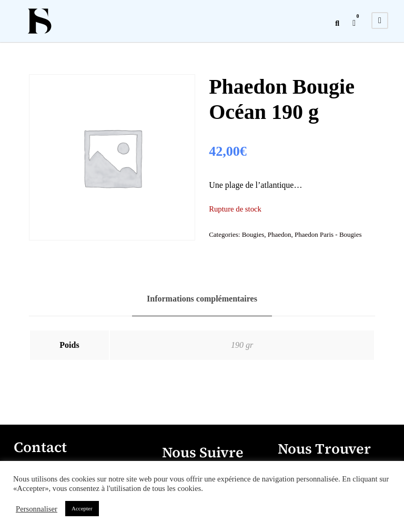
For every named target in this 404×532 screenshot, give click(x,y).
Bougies (253, 234)
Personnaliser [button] (37, 509)
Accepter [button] (82, 508)
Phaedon (280, 234)
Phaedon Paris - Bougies (328, 234)
